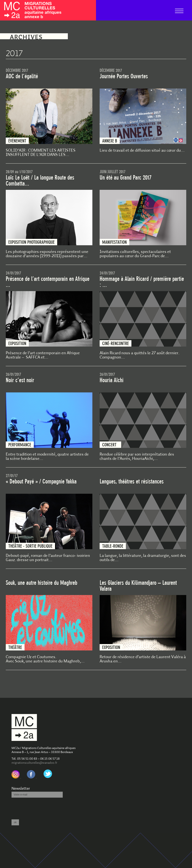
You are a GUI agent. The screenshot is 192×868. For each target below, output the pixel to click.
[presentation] (44, 808)
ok (15, 822)
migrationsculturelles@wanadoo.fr (34, 763)
